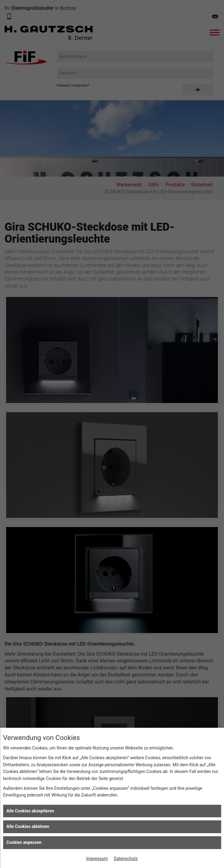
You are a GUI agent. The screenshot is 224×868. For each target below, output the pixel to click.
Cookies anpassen (24, 842)
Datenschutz (126, 859)
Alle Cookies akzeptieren (30, 811)
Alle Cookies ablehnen (28, 826)
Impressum (97, 859)
